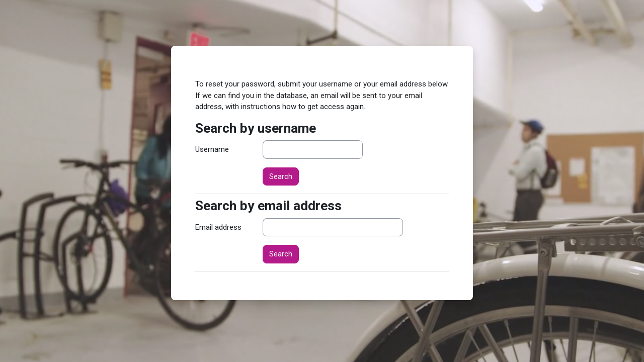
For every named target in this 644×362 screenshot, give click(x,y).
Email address (218, 227)
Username (212, 149)
